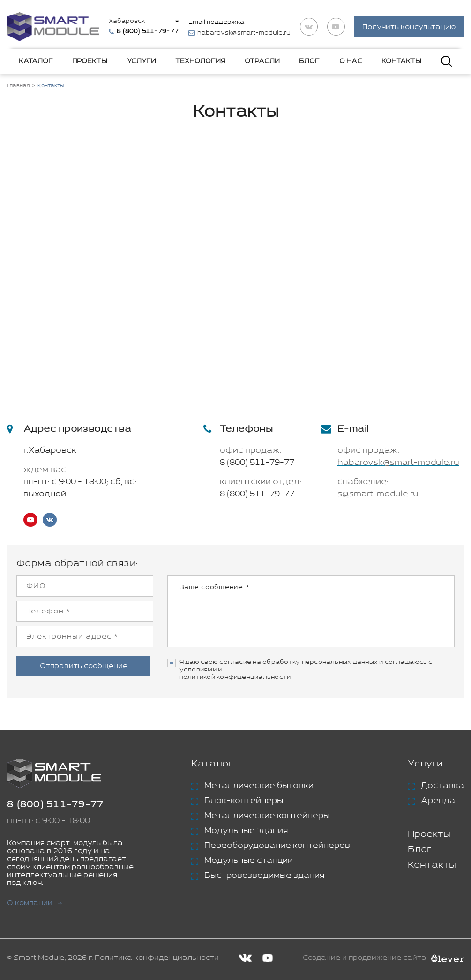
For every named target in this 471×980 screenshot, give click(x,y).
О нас (351, 62)
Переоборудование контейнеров (277, 847)
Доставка (442, 787)
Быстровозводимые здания (264, 877)
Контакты (401, 62)
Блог (309, 62)
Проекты (90, 62)
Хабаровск (128, 22)
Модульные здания (246, 832)
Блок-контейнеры (244, 802)
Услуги (142, 62)
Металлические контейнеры (267, 817)
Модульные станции (249, 862)
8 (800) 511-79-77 (257, 464)
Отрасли (262, 62)
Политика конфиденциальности (157, 959)
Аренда (438, 802)
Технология (200, 62)
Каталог (36, 62)
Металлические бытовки (259, 787)
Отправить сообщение (85, 666)
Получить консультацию (409, 27)
